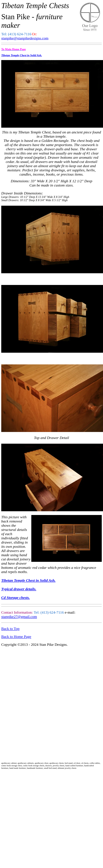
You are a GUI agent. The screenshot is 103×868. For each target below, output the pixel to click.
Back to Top (10, 629)
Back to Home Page (16, 637)
